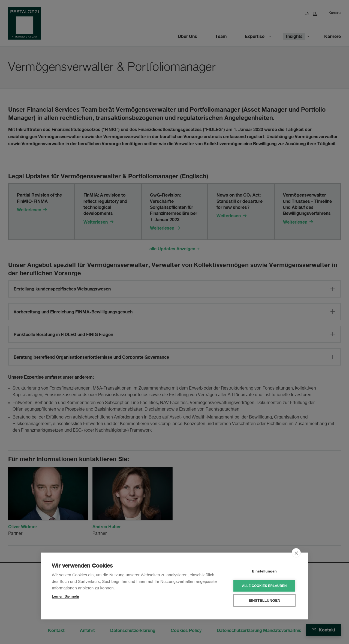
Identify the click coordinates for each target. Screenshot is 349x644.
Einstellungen (264, 571)
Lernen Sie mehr (66, 596)
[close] (296, 553)
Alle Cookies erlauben (264, 586)
